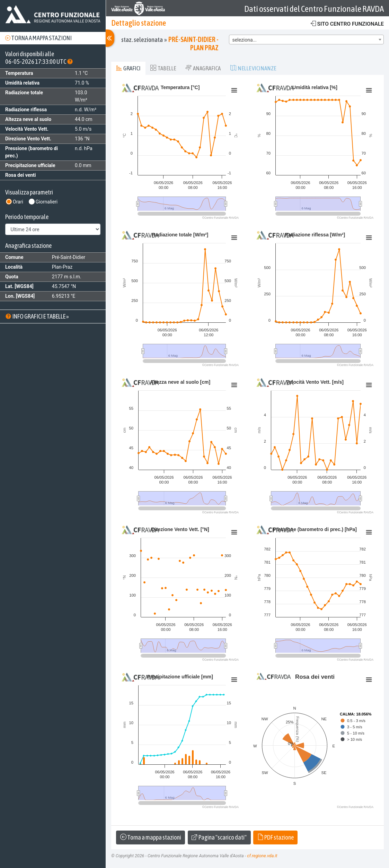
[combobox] (306, 40)
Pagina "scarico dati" (219, 837)
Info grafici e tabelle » (37, 316)
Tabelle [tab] (163, 68)
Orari (18, 202)
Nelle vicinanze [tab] (253, 68)
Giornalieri (47, 202)
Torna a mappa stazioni (38, 38)
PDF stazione (276, 837)
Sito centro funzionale (347, 24)
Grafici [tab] (128, 68)
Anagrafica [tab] (203, 68)
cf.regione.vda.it (262, 856)
